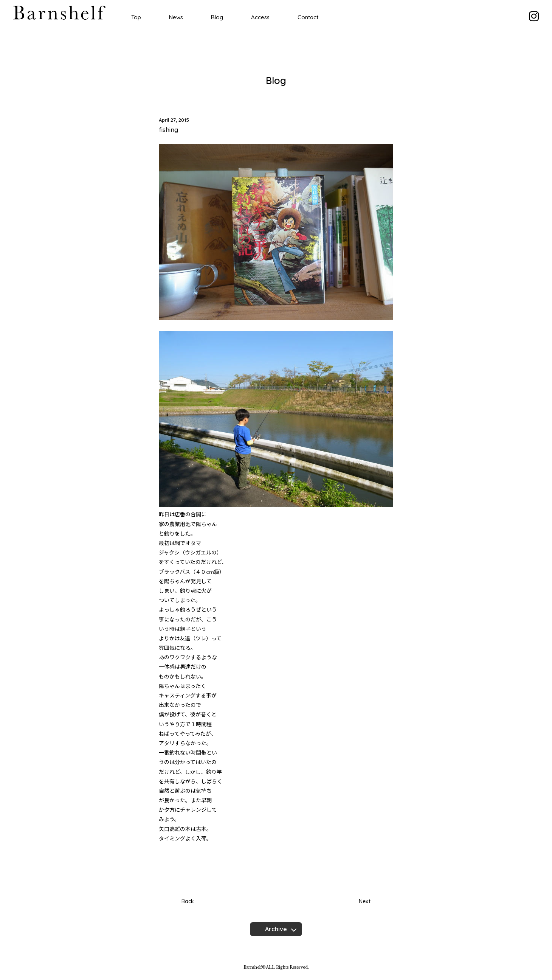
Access (260, 17)
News (176, 17)
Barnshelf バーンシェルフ (59, 13)
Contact (308, 17)
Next (365, 901)
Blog (217, 17)
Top (136, 17)
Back (188, 901)
